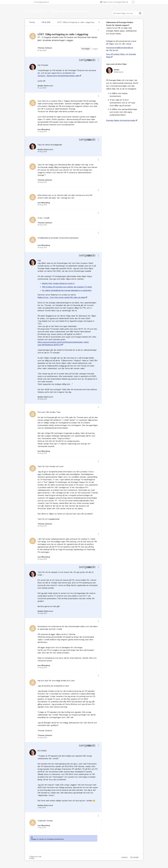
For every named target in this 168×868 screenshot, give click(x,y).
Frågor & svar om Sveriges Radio (113, 2)
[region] (63, 41)
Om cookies (134, 857)
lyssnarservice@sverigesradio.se (120, 48)
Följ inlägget (86, 49)
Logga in (124, 857)
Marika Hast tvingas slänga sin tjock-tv (58, 283)
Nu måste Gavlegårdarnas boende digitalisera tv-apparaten (67, 290)
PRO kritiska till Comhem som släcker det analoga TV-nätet (67, 287)
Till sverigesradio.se (41, 2)
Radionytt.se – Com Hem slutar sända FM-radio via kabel (61, 297)
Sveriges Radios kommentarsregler (121, 120)
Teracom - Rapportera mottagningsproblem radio (58, 76)
